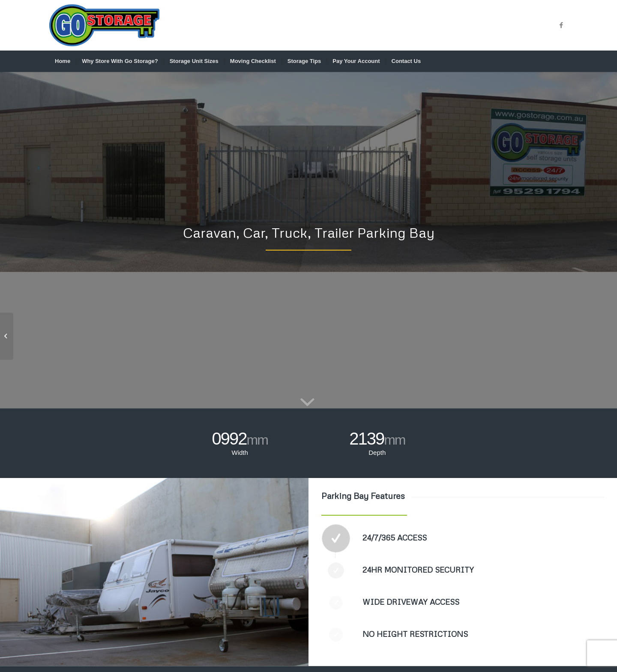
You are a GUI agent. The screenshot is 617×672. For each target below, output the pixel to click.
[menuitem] (63, 61)
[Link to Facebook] (561, 25)
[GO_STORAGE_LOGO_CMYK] (104, 25)
